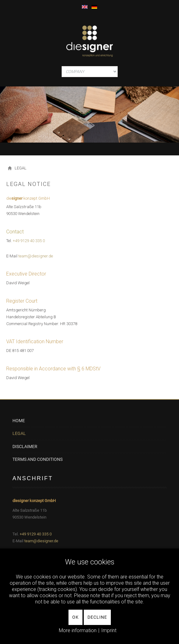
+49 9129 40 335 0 (29, 241)
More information (78, 630)
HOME (19, 421)
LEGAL (19, 433)
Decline (97, 617)
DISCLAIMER (25, 446)
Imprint (109, 630)
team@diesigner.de (41, 541)
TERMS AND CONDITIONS (38, 459)
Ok (75, 617)
